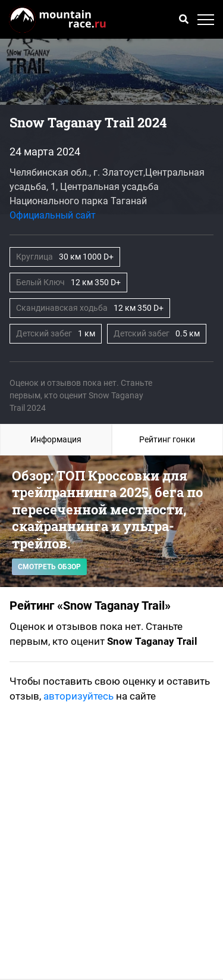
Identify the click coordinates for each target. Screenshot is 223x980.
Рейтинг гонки (167, 439)
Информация (56, 439)
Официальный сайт (53, 215)
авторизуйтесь (78, 696)
